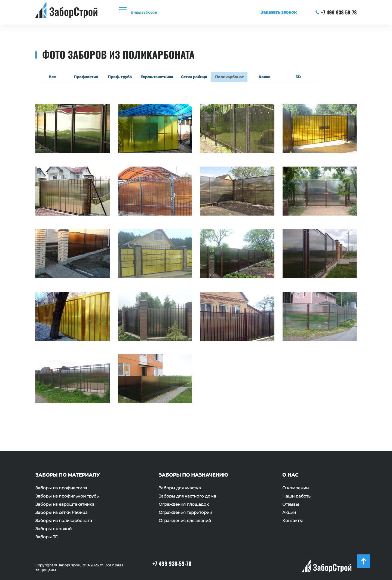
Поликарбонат (251, 79)
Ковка (289, 79)
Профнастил (88, 79)
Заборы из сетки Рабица (62, 513)
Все (52, 79)
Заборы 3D (47, 537)
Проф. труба (125, 79)
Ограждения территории (185, 513)
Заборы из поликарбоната (64, 521)
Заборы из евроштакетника (65, 504)
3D (323, 79)
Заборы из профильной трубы (68, 496)
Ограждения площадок (184, 504)
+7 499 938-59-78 (336, 12)
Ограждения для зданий (185, 521)
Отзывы (291, 504)
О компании (295, 488)
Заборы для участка (180, 488)
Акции (289, 513)
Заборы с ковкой (53, 529)
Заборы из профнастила (61, 488)
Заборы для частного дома (187, 496)
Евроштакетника (167, 79)
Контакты (293, 521)
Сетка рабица (210, 79)
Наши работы (297, 496)
